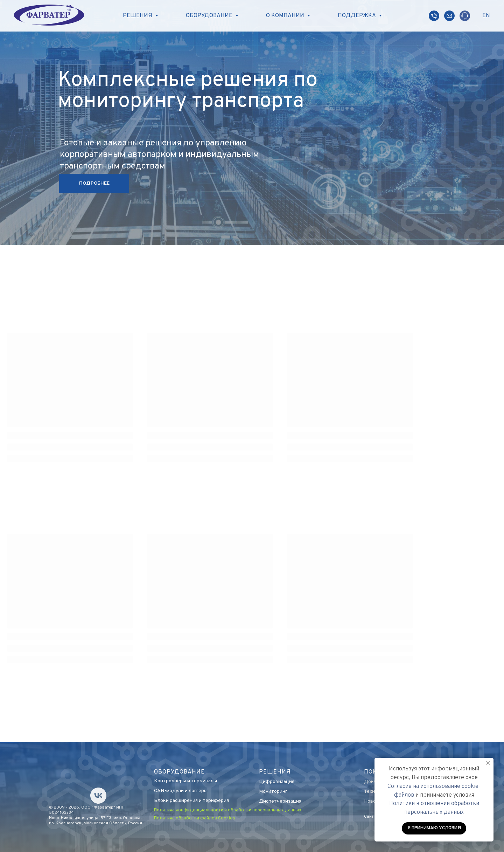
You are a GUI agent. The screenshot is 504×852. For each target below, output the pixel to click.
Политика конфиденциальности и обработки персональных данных (228, 810)
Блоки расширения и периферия (191, 801)
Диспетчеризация (280, 801)
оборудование (179, 772)
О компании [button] (286, 16)
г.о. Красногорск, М (68, 823)
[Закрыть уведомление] (488, 763)
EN (486, 16)
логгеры (198, 791)
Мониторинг (273, 792)
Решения (275, 772)
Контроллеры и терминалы (185, 781)
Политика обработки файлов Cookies (195, 818)
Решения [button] (138, 16)
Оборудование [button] (210, 16)
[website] (434, 16)
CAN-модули (169, 791)
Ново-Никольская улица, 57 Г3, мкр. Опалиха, (95, 818)
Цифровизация (277, 782)
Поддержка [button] (358, 16)
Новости (374, 801)
